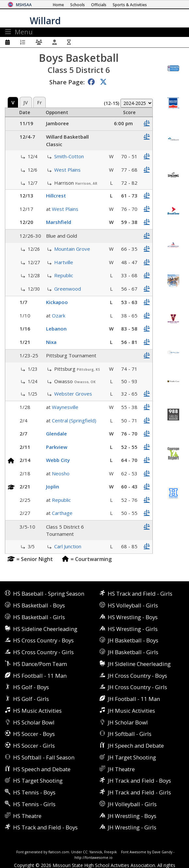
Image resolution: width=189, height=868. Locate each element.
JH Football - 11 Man (134, 699)
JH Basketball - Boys (133, 640)
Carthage (62, 513)
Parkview (57, 447)
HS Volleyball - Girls (133, 605)
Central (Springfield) (74, 420)
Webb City (58, 460)
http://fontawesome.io (94, 858)
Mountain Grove (72, 249)
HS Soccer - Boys (34, 734)
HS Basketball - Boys (39, 605)
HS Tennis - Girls (34, 804)
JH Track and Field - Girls (139, 792)
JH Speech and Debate (136, 746)
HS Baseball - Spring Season (49, 594)
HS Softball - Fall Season (44, 757)
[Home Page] (58, 5)
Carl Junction (68, 546)
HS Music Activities (37, 711)
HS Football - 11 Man (40, 676)
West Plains (67, 170)
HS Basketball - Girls (39, 617)
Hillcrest (56, 196)
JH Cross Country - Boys (137, 676)
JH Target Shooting (132, 757)
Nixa (51, 342)
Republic (64, 275)
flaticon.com (59, 852)
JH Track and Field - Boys (139, 781)
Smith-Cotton (69, 156)
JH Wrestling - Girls (132, 827)
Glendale (56, 434)
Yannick (96, 852)
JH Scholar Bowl (128, 722)
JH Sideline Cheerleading (139, 664)
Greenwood (68, 289)
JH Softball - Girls (130, 734)
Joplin (53, 486)
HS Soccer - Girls (34, 746)
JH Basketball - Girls (133, 652)
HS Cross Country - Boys (43, 640)
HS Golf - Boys (31, 687)
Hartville (64, 262)
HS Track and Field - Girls (140, 594)
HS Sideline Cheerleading (45, 629)
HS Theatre (27, 816)
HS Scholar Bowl (34, 722)
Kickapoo (57, 302)
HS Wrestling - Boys (133, 617)
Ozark (59, 315)
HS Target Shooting (38, 781)
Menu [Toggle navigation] (19, 32)
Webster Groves (73, 394)
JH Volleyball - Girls (132, 804)
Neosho (61, 473)
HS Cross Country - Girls (43, 652)
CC (85, 852)
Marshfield (59, 222)
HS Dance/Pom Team (40, 664)
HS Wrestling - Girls (133, 629)
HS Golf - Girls (31, 699)
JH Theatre (121, 769)
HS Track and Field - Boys (45, 827)
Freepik (110, 852)
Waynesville (65, 407)
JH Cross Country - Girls (137, 687)
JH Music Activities (131, 711)
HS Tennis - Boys (34, 792)
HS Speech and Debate (42, 769)
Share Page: (67, 82)
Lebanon (56, 329)
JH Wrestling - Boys (132, 816)
